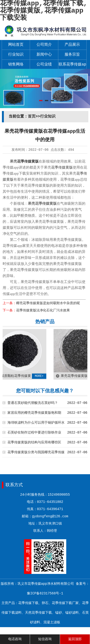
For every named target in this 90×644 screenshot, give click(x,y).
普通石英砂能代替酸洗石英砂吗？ (33, 403)
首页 (32, 117)
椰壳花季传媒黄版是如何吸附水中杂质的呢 (48, 303)
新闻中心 (44, 55)
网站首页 (16, 45)
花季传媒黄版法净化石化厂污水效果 (43, 310)
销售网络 (16, 65)
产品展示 (72, 45)
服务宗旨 (72, 55)
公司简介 (44, 45)
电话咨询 (15, 639)
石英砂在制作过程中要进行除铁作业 (34, 433)
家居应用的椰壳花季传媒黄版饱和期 (34, 413)
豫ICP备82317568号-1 (45, 593)
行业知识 (16, 55)
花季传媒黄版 (28, 161)
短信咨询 (45, 639)
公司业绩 (44, 65)
